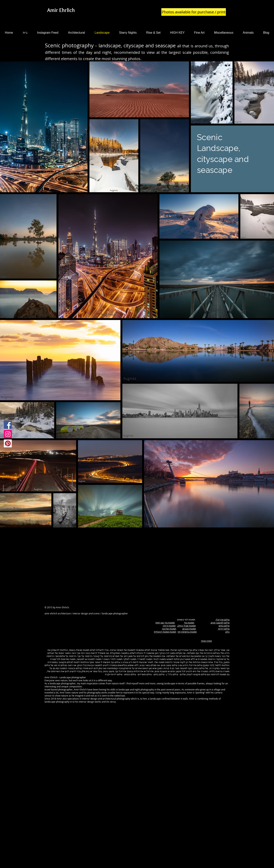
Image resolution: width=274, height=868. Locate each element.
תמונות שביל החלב (186, 626)
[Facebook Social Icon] (8, 425)
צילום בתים (224, 626)
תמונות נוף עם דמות (165, 623)
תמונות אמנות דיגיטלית (165, 632)
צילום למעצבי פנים (220, 623)
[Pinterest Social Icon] (8, 443)
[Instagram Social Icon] (8, 434)
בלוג (227, 632)
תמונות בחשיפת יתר (187, 632)
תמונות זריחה (169, 626)
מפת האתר (206, 641)
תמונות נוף (189, 623)
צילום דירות (224, 629)
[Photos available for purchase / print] (194, 12)
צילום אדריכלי (222, 619)
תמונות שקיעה (169, 629)
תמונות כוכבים (189, 629)
